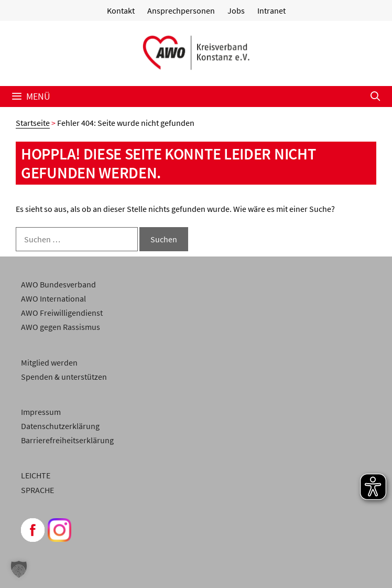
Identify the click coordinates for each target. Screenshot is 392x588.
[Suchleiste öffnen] (375, 97)
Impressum (41, 412)
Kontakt (121, 10)
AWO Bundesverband (58, 284)
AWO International (53, 298)
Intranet (271, 10)
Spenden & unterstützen (64, 377)
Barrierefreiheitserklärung (67, 440)
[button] (19, 569)
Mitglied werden (49, 362)
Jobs (236, 10)
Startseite (33, 123)
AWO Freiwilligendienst (62, 313)
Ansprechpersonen (181, 10)
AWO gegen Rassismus (61, 327)
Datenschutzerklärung (60, 426)
